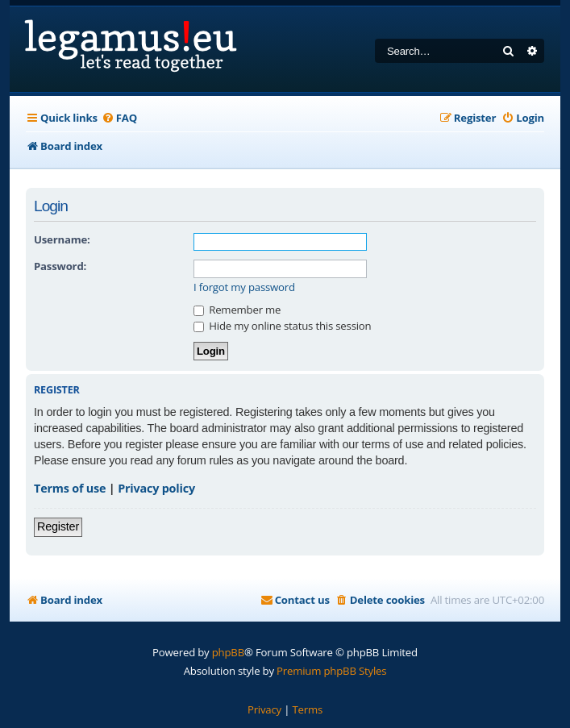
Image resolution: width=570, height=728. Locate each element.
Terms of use (70, 488)
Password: (60, 266)
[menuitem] (119, 118)
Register (58, 526)
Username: (62, 239)
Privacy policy (156, 488)
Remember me (237, 310)
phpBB (228, 652)
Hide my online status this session (282, 326)
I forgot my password (244, 287)
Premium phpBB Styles (331, 671)
